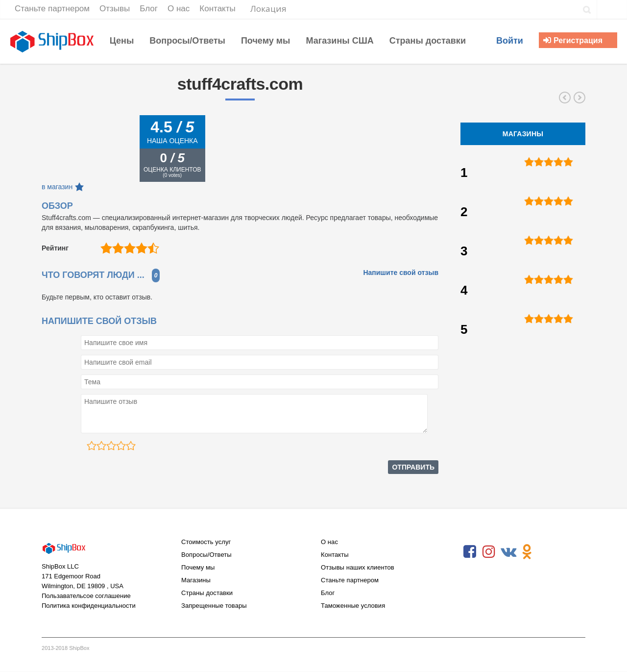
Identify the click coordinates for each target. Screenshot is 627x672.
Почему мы (198, 567)
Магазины (196, 580)
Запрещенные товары (214, 606)
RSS (546, 552)
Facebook (470, 552)
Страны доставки (207, 593)
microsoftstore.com (579, 98)
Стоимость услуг (206, 542)
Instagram (489, 552)
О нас (329, 542)
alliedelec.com (565, 98)
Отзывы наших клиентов (358, 567)
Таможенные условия (353, 606)
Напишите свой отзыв (401, 273)
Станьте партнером (350, 580)
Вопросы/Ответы (206, 555)
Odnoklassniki (527, 552)
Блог (328, 593)
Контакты (335, 555)
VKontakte (508, 552)
